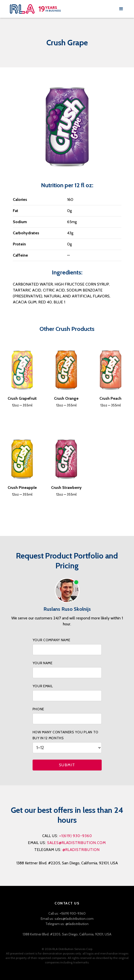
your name (43, 663)
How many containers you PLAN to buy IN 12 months (66, 735)
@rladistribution (81, 850)
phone (38, 709)
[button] (121, 9)
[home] (63, 9)
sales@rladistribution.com (77, 843)
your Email (43, 686)
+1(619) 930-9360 (76, 836)
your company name (51, 640)
